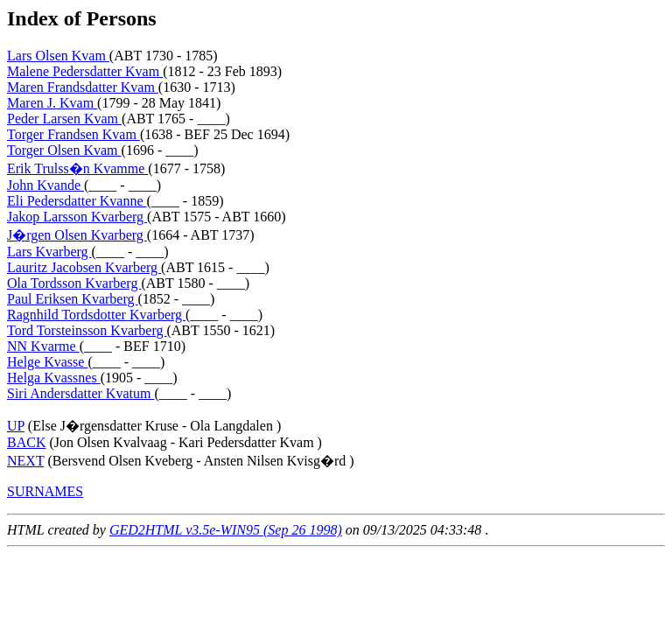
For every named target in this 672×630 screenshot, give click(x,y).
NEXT (25, 461)
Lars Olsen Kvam (58, 56)
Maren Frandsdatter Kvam (83, 87)
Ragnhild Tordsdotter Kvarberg (96, 315)
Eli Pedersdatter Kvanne (77, 201)
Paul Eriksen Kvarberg (72, 299)
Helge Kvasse (47, 362)
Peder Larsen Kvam (64, 119)
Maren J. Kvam (52, 103)
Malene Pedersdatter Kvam (85, 71)
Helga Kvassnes (54, 378)
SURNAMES (45, 491)
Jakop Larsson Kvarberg (77, 217)
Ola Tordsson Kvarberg (74, 283)
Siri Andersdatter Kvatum (80, 393)
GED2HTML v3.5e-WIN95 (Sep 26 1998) (226, 530)
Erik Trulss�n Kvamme (77, 168)
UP (16, 426)
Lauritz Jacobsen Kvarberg (84, 267)
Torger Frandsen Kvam (73, 134)
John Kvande (45, 185)
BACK (26, 442)
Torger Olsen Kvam (64, 150)
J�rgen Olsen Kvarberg (77, 235)
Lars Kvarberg (49, 252)
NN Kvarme (43, 346)
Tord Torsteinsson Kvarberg (87, 330)
